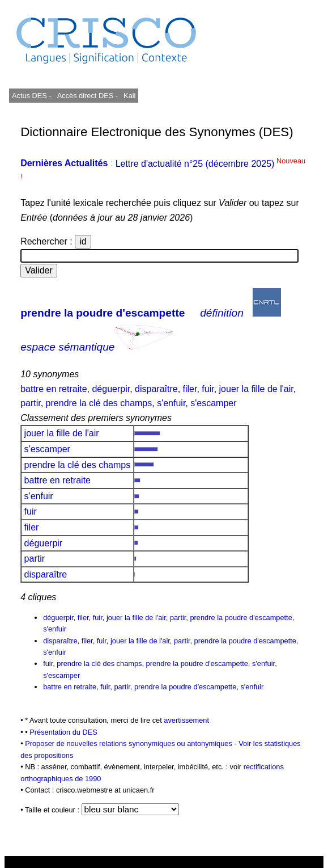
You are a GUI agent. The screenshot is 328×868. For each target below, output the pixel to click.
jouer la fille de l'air (256, 389)
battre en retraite (54, 389)
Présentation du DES (63, 732)
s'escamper (213, 403)
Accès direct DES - (88, 96)
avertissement (186, 720)
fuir (208, 389)
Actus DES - (32, 96)
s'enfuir (171, 403)
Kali (129, 96)
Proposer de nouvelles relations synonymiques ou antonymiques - (132, 743)
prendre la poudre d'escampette (103, 313)
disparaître (156, 389)
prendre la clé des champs (99, 403)
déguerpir (111, 389)
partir (31, 403)
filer (190, 389)
